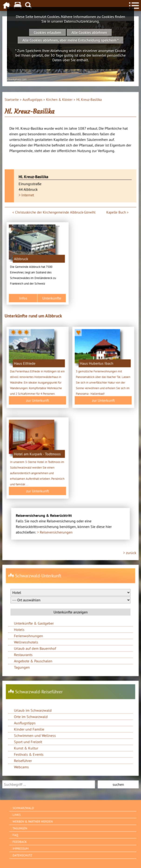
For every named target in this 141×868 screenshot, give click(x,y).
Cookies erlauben (47, 32)
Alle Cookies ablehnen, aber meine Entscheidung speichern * (70, 40)
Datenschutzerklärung (81, 21)
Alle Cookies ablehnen (89, 32)
